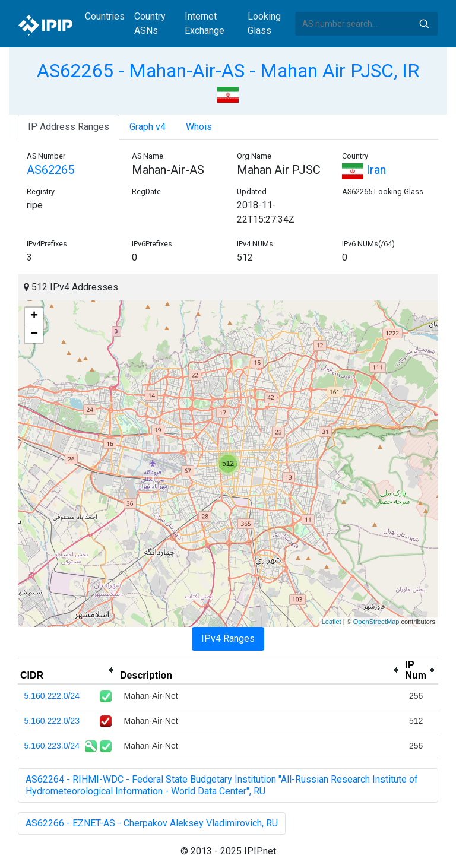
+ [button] (34, 316)
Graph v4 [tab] (148, 127)
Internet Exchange (205, 23)
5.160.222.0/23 (52, 721)
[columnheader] (68, 670)
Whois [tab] (199, 127)
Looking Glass (264, 23)
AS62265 (50, 170)
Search (424, 24)
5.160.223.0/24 (52, 746)
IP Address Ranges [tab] (69, 127)
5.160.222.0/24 (52, 696)
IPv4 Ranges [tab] (228, 639)
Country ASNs (150, 23)
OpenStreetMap (376, 622)
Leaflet (332, 622)
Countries (105, 16)
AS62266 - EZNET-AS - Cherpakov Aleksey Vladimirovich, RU (152, 823)
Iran (364, 170)
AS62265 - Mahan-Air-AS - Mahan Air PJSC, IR (228, 71)
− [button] (34, 334)
